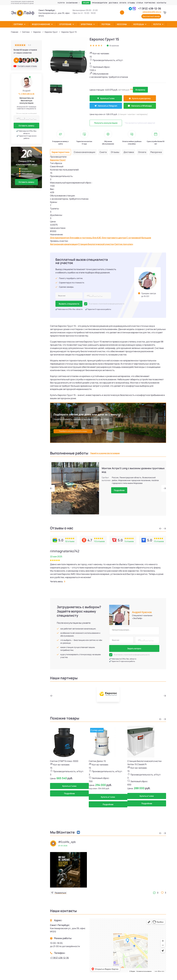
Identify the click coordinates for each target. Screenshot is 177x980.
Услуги (61, 3)
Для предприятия (60, 238)
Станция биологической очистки (96, 244)
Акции (86, 3)
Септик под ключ (124, 244)
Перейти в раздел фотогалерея (105, 453)
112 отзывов (99, 541)
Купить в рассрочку (140, 98)
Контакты (161, 3)
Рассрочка (156, 152)
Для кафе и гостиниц (81, 238)
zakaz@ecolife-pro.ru (152, 12)
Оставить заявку (26, 126)
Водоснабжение (41, 24)
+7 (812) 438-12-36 (150, 9)
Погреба (106, 24)
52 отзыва (70, 541)
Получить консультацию (106, 123)
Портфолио (150, 3)
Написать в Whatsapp (140, 106)
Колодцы (139, 24)
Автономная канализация (64, 244)
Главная (15, 32)
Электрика (86, 24)
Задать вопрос (134, 648)
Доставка (113, 3)
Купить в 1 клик (106, 98)
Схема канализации (85, 152)
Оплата (123, 3)
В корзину (140, 90)
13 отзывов (159, 541)
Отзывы (131, 3)
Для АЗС (97, 238)
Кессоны (122, 24)
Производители (100, 3)
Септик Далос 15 (97, 761)
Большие (146, 238)
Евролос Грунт (51, 32)
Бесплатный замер (151, 16)
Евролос (37, 32)
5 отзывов (129, 541)
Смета (103, 152)
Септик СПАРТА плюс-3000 (64, 761)
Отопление (65, 24)
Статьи (140, 3)
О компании (72, 3)
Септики (18, 24)
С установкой (134, 238)
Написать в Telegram (106, 106)
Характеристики (61, 152)
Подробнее (119, 490)
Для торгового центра (114, 238)
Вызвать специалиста (69, 304)
